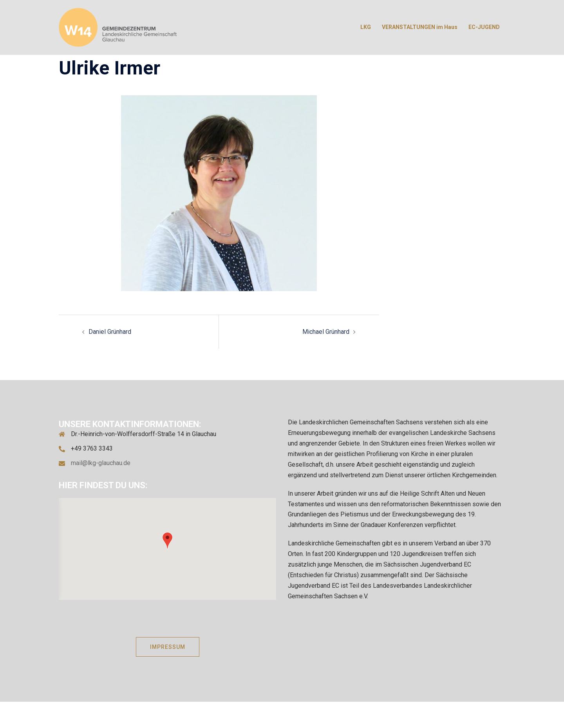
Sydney (264, 714)
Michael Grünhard (326, 332)
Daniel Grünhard (110, 332)
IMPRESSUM (168, 647)
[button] (167, 541)
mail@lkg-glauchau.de (101, 463)
